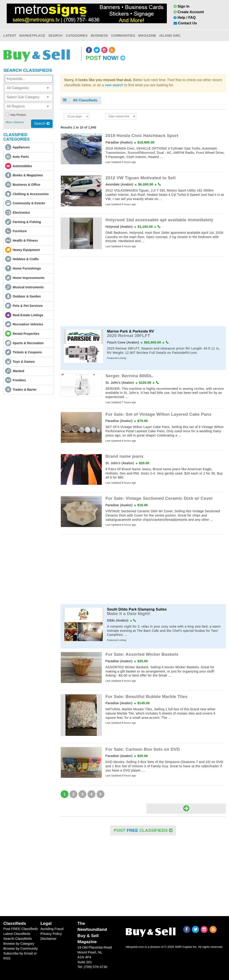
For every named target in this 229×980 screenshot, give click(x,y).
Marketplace (32, 35)
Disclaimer (49, 939)
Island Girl (170, 35)
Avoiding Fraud (52, 929)
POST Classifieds (143, 830)
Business (99, 35)
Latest (10, 35)
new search (114, 85)
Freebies (19, 380)
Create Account (189, 12)
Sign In (182, 6)
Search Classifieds (18, 939)
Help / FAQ (185, 18)
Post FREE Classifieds (21, 929)
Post (105, 58)
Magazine (147, 35)
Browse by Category (19, 943)
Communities (123, 35)
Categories (77, 35)
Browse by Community (21, 948)
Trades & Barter (25, 390)
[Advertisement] (143, 291)
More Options (15, 122)
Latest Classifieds (17, 934)
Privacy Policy (51, 934)
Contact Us (185, 23)
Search (55, 35)
